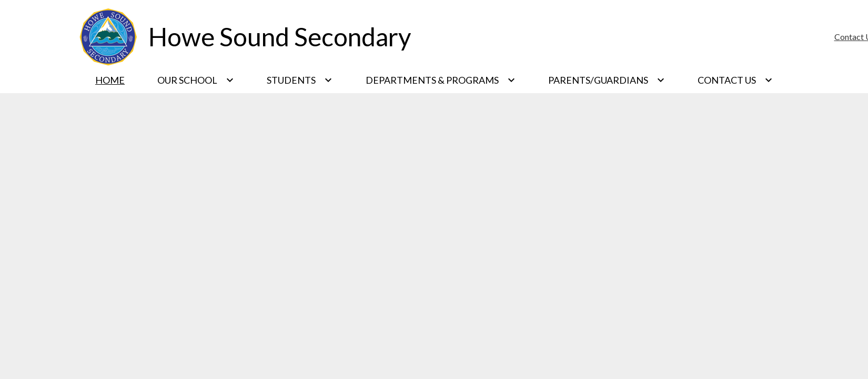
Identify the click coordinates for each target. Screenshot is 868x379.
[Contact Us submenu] (735, 80)
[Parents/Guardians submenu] (607, 80)
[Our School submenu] (196, 80)
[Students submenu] (300, 80)
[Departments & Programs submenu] (441, 80)
